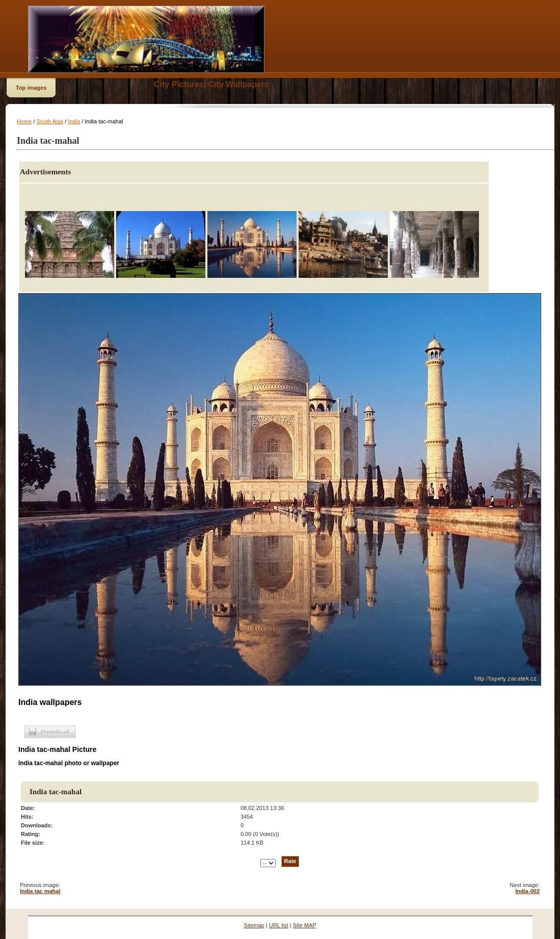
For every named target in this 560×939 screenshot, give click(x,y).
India (74, 121)
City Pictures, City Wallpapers (211, 84)
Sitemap (254, 925)
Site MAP (305, 925)
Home (24, 121)
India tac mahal (40, 891)
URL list (279, 925)
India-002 (527, 891)
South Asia (50, 121)
